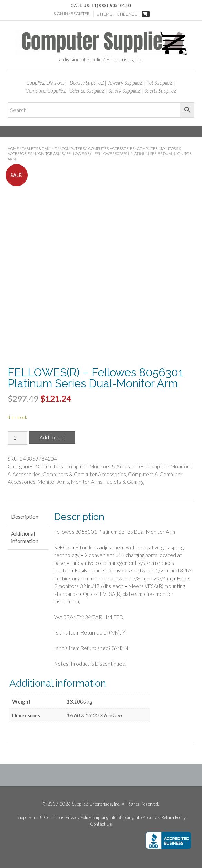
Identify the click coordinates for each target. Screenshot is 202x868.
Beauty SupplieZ (87, 83)
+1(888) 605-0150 (111, 5)
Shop (21, 817)
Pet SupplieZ (160, 83)
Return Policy (174, 817)
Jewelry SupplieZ (125, 83)
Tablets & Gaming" (40, 148)
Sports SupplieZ (161, 91)
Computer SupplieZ (46, 91)
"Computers (50, 466)
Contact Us (101, 824)
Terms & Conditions (46, 817)
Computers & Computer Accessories (98, 148)
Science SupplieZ (87, 91)
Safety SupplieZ (124, 91)
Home (13, 148)
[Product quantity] (17, 438)
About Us (151, 817)
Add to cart (52, 438)
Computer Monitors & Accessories (105, 466)
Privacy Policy (78, 817)
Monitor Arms (49, 154)
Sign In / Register (71, 14)
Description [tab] (25, 517)
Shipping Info (104, 817)
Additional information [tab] (25, 537)
